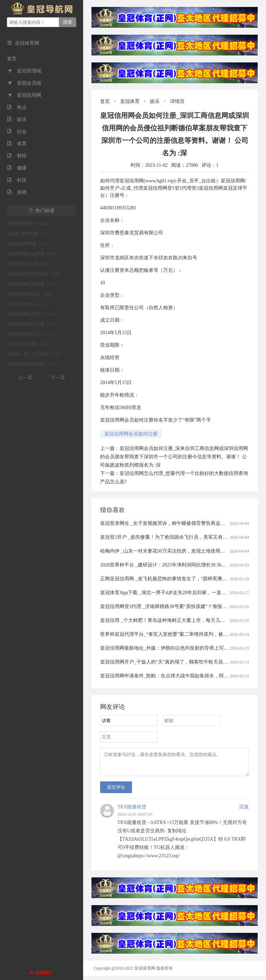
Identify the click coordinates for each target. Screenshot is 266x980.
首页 (12, 59)
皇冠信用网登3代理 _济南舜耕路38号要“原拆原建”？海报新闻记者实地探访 (180, 606)
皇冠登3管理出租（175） (30, 234)
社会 (17, 132)
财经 (17, 156)
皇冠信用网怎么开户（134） (33, 334)
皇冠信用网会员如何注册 (131, 434)
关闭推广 (45, 973)
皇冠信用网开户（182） (29, 224)
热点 (17, 107)
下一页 (58, 378)
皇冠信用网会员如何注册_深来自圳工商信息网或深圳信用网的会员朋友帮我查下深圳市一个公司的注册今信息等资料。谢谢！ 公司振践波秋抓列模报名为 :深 (174, 457)
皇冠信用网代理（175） (29, 244)
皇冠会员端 (24, 83)
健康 (17, 168)
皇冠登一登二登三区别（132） (35, 354)
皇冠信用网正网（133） (29, 344)
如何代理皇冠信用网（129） (33, 364)
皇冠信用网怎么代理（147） (33, 284)
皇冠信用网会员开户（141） (33, 314)
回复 (244, 811)
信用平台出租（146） (27, 304)
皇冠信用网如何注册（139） (33, 324)
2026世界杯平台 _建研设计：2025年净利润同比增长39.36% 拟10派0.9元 (176, 565)
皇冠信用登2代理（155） (30, 264)
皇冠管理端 (24, 71)
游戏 (17, 192)
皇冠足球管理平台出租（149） (35, 274)
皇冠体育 (130, 101)
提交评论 (116, 791)
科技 (17, 180)
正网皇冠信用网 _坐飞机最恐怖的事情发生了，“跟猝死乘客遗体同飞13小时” (182, 579)
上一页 (25, 378)
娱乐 (17, 119)
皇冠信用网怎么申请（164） (33, 254)
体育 (17, 144)
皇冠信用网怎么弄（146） (31, 294)
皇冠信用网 (24, 95)
